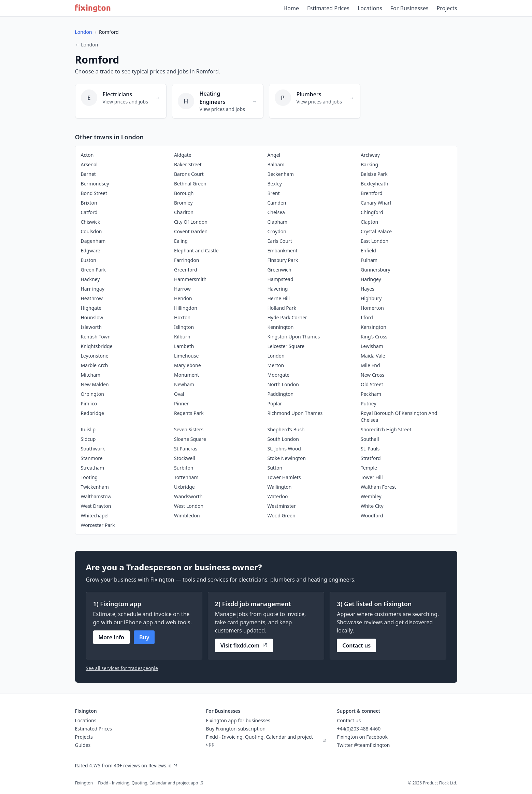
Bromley (183, 203)
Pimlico (89, 403)
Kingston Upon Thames (294, 337)
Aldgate (183, 155)
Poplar (275, 403)
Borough (184, 193)
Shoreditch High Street (386, 429)
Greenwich (279, 270)
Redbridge (92, 413)
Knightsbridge (97, 346)
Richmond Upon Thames (295, 413)
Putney (369, 403)
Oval (179, 394)
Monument (186, 375)
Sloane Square (190, 439)
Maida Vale (373, 356)
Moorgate (279, 375)
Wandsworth (188, 496)
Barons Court (189, 174)
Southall (370, 439)
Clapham (278, 222)
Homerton (372, 308)
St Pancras (186, 449)
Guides (83, 745)
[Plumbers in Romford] (315, 101)
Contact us (356, 645)
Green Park (93, 270)
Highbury (371, 298)
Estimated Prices (328, 8)
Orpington (92, 394)
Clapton (369, 222)
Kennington (281, 327)
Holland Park (282, 308)
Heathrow (92, 298)
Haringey (371, 279)
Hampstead (281, 279)
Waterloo (278, 496)
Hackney (90, 279)
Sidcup (88, 439)
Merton (276, 365)
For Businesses (409, 8)
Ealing (181, 241)
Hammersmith (190, 279)
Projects (447, 8)
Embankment (283, 250)
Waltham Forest (378, 487)
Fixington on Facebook (363, 737)
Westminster (282, 506)
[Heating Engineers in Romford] (218, 101)
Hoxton (182, 317)
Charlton (184, 212)
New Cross (372, 375)
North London (283, 384)
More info (111, 637)
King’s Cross (374, 337)
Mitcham (91, 375)
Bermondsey (95, 184)
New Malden (95, 384)
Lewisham (372, 346)
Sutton (275, 468)
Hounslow (92, 317)
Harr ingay (93, 289)
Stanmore (92, 458)
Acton (87, 155)
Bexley (275, 184)
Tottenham (186, 477)
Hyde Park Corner (287, 317)
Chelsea (276, 212)
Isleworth (91, 327)
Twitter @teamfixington (364, 745)
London (84, 32)
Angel (274, 155)
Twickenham (95, 487)
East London (375, 241)
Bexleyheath (375, 184)
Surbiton (184, 468)
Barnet (88, 174)
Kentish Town (96, 337)
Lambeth (184, 346)
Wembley (371, 496)
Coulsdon (91, 231)
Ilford (367, 317)
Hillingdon (186, 308)
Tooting (89, 477)
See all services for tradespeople (122, 668)
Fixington (84, 783)
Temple (369, 468)
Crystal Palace (376, 231)
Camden (277, 203)
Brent (274, 193)
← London (87, 45)
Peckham (371, 394)
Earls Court (280, 241)
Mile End (370, 365)
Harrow (182, 289)
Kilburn (182, 337)
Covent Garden (191, 231)
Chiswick (91, 222)
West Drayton (96, 506)
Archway (370, 155)
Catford (89, 212)
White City (372, 506)
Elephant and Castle (196, 250)
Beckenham (281, 174)
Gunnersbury (376, 270)
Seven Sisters (189, 429)
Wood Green (282, 516)
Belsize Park (374, 174)
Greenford (186, 270)
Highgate (91, 308)
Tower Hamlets (284, 477)
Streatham (93, 468)
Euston (89, 260)
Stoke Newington (287, 458)
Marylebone (188, 365)
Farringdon (186, 260)
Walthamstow (96, 496)
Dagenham (93, 241)
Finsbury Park (283, 260)
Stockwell (185, 458)
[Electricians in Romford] (121, 101)
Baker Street (188, 164)
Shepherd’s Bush (286, 429)
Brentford (372, 193)
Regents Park (189, 413)
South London (283, 439)
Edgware (91, 250)
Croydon (277, 231)
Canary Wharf (376, 203)
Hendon (183, 298)
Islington (184, 327)
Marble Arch (95, 365)
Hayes (368, 289)
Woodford (372, 516)
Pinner (181, 403)
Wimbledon (187, 516)
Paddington (281, 394)
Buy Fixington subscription (236, 729)
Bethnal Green (190, 184)
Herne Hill (279, 298)
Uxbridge (184, 487)
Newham (184, 384)
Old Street (372, 384)
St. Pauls (370, 449)
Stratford (371, 458)
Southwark (93, 449)
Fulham (369, 260)
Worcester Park (98, 525)
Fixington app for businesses (238, 720)
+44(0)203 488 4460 (359, 729)
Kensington (373, 327)
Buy (144, 637)
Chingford (372, 212)
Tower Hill (372, 477)
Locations (370, 8)
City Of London (191, 222)
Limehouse (186, 356)
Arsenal (89, 164)
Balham (276, 164)
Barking (369, 164)
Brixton (89, 203)
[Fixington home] (93, 8)
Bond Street (94, 193)
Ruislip (88, 429)
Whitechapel (95, 516)
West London (189, 506)
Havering (278, 289)
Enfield (368, 250)
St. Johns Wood (284, 449)
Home (291, 8)
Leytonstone (95, 356)
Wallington (280, 487)
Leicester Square (286, 346)
